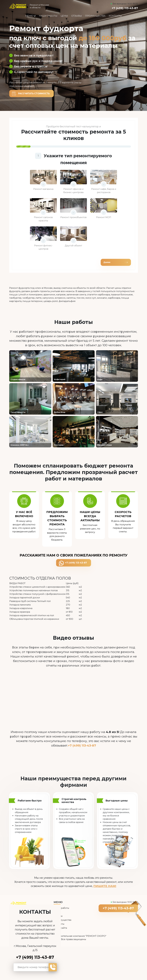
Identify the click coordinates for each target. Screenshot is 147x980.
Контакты (115, 16)
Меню (31, 16)
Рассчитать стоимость (34, 94)
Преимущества (95, 16)
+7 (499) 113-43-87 (125, 8)
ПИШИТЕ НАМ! (105, 886)
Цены (64, 16)
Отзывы (77, 16)
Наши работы (48, 16)
